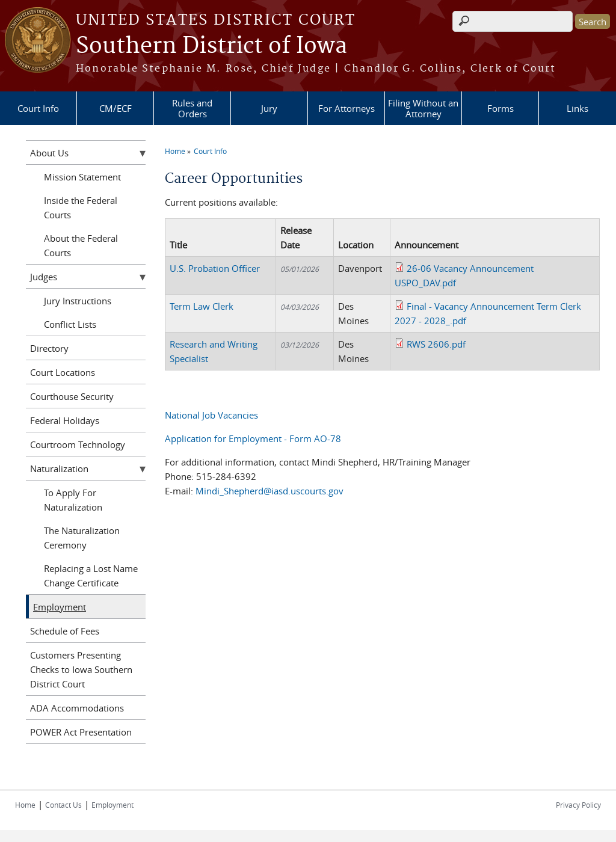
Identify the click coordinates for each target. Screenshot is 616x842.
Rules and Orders (192, 108)
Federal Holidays (65, 420)
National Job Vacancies (211, 415)
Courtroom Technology (78, 444)
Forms (500, 108)
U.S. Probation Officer (215, 268)
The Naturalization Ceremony (82, 538)
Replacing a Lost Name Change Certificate (91, 576)
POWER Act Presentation (81, 732)
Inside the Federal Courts (81, 207)
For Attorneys (346, 108)
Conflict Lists (70, 324)
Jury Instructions (78, 301)
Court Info (38, 108)
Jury (269, 108)
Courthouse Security (72, 396)
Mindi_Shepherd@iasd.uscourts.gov (269, 491)
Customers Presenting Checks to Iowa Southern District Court (81, 669)
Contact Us (63, 805)
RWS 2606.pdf (436, 344)
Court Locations (63, 372)
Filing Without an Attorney (423, 108)
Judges (44, 277)
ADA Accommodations (77, 708)
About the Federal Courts (81, 245)
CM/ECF (115, 108)
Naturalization (59, 469)
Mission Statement (82, 177)
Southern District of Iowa (211, 46)
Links (577, 108)
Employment (60, 607)
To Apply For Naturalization (73, 500)
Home (175, 151)
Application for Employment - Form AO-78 (253, 438)
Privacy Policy (578, 805)
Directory (49, 348)
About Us (49, 153)
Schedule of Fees (65, 631)
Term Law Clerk (202, 306)
